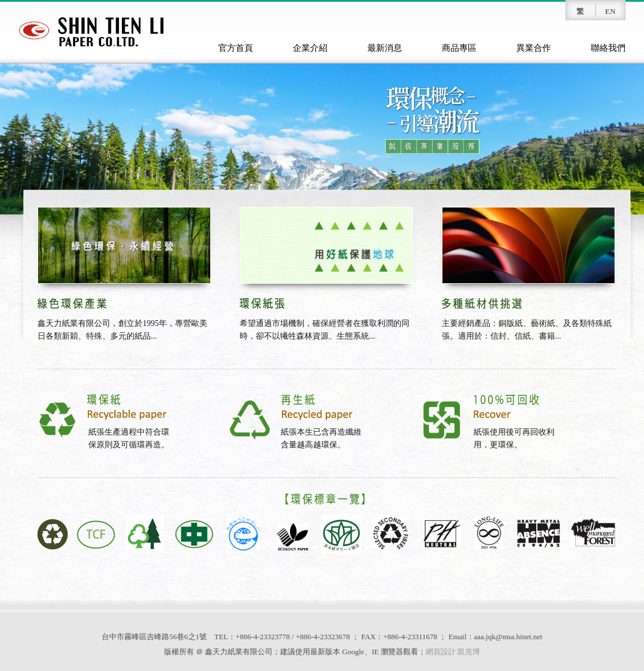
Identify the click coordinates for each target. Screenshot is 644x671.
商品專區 (459, 48)
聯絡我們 (608, 48)
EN (610, 11)
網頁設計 (441, 652)
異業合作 (534, 48)
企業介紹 (310, 48)
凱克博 (469, 652)
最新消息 (385, 48)
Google (353, 652)
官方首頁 (236, 48)
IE (375, 652)
